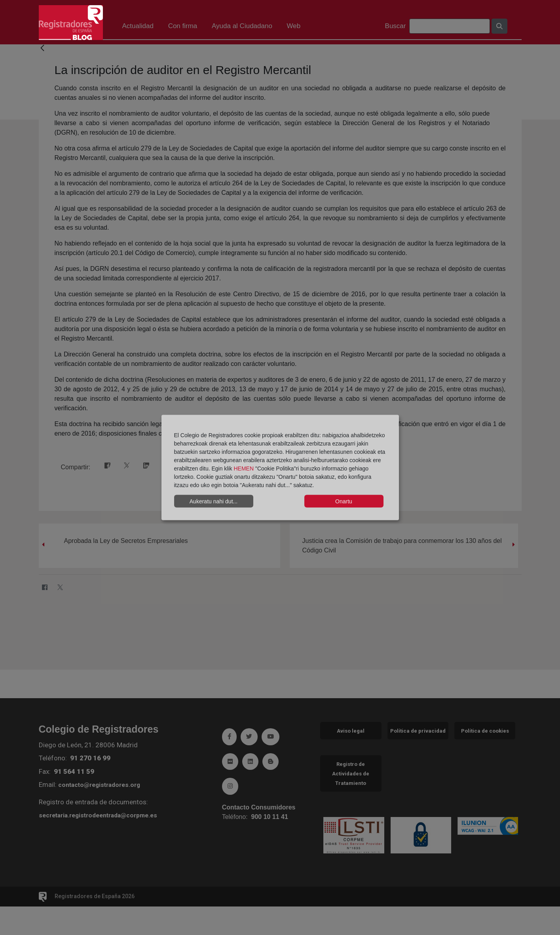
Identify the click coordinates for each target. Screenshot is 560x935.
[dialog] (280, 467)
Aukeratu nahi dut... (214, 501)
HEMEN (244, 468)
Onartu (344, 501)
